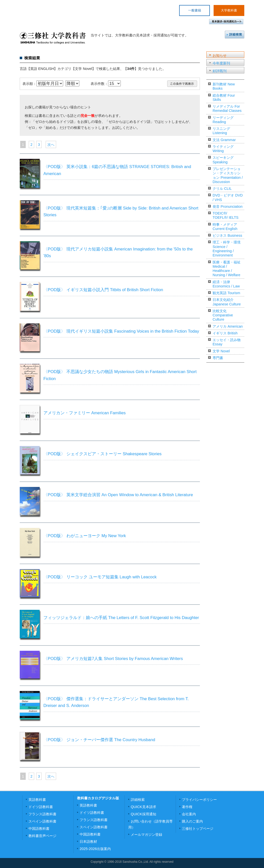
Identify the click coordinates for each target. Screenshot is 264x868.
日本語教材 (88, 842)
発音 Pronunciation (228, 207)
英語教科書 (37, 800)
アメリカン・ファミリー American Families (85, 413)
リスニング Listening (221, 131)
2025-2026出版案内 (95, 849)
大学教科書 (229, 10)
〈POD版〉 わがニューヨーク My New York (85, 536)
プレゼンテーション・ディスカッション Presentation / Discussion (228, 175)
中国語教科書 (39, 829)
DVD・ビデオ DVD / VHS (228, 197)
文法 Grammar (224, 140)
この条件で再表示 (182, 84)
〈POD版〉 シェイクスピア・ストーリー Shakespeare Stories (102, 454)
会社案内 (189, 814)
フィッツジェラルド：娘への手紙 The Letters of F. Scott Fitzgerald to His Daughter (121, 618)
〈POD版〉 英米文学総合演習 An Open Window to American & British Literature (118, 495)
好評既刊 (220, 71)
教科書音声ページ (42, 836)
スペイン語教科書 (42, 821)
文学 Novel (221, 351)
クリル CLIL (222, 189)
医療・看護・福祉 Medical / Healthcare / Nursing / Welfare (227, 269)
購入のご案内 (192, 821)
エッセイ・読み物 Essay (227, 342)
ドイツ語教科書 (41, 807)
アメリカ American (228, 326)
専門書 (218, 358)
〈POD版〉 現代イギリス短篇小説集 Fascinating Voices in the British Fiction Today (121, 331)
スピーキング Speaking (223, 160)
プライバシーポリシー (199, 800)
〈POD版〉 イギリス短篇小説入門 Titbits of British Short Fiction (103, 290)
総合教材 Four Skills (224, 98)
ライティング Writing (223, 149)
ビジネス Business (227, 235)
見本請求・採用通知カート (226, 22)
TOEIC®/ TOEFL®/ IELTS (226, 215)
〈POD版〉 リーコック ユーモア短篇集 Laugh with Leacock (100, 577)
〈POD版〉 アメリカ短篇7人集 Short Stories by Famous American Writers (113, 659)
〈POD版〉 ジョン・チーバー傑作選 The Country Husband (99, 740)
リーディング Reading (223, 120)
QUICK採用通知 (143, 814)
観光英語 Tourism (226, 293)
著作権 (187, 807)
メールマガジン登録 (146, 835)
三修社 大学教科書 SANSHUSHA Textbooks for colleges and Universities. (53, 38)
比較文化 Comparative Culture (223, 315)
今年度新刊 (221, 63)
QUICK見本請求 (143, 807)
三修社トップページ (198, 829)
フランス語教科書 (42, 814)
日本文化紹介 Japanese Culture (227, 302)
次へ (51, 145)
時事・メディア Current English (225, 227)
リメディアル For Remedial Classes (227, 108)
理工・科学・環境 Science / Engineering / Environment (227, 249)
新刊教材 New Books (224, 86)
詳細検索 (235, 35)
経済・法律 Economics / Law (226, 284)
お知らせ (220, 55)
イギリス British (225, 333)
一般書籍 (195, 10)
